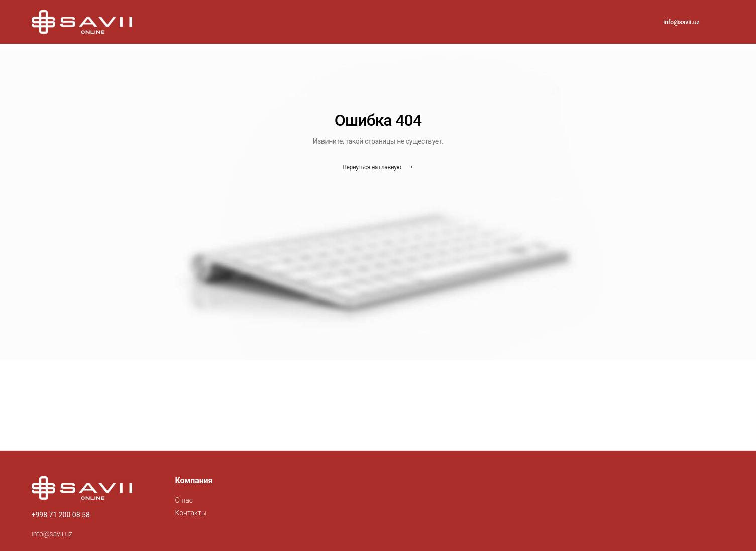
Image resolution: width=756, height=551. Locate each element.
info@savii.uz (681, 22)
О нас (184, 500)
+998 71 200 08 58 (61, 515)
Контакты (191, 513)
